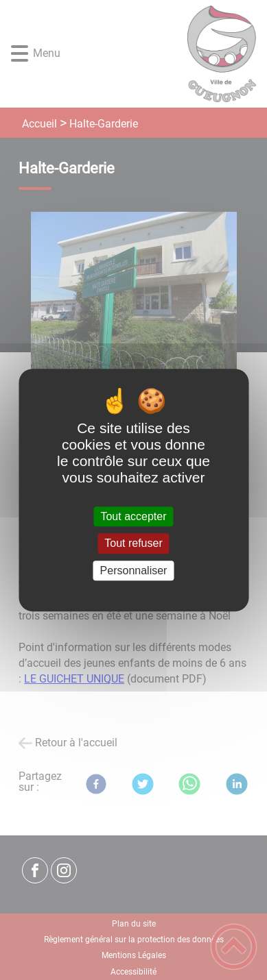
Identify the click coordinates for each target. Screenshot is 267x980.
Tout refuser (133, 544)
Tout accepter (133, 516)
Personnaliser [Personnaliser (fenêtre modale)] (134, 571)
